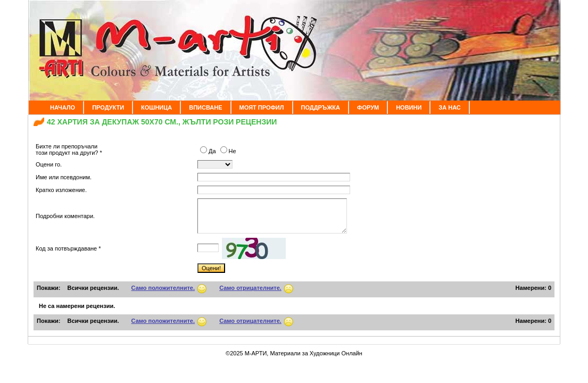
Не (228, 151)
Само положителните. (163, 288)
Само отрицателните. (250, 288)
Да (209, 151)
